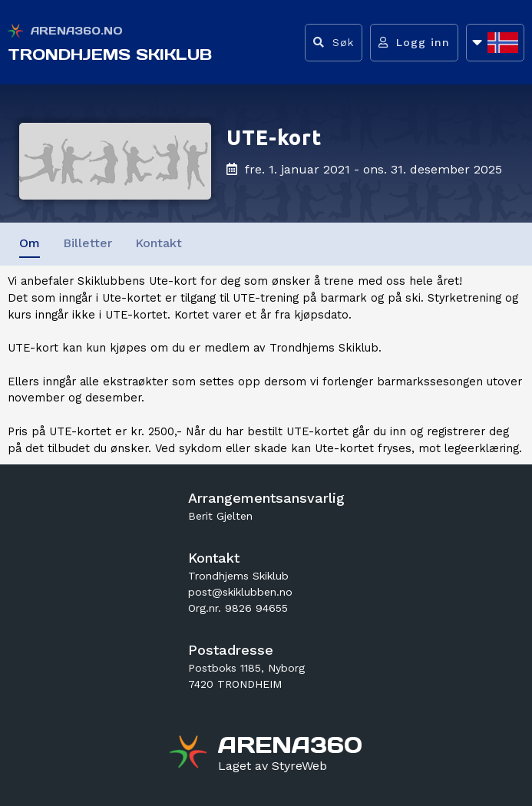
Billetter (88, 243)
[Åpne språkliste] (495, 43)
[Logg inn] (414, 43)
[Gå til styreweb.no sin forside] (273, 766)
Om (30, 243)
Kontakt (159, 243)
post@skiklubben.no (240, 592)
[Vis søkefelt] (334, 43)
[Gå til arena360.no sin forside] (190, 754)
